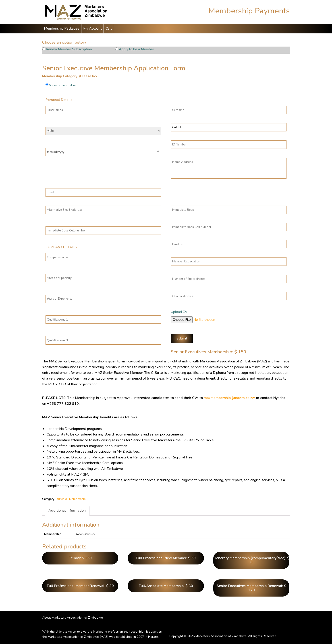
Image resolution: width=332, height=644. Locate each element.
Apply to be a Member (137, 49)
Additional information (67, 511)
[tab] (67, 511)
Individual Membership (71, 499)
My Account (92, 29)
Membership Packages (62, 29)
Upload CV (179, 312)
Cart (109, 29)
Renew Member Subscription (69, 49)
